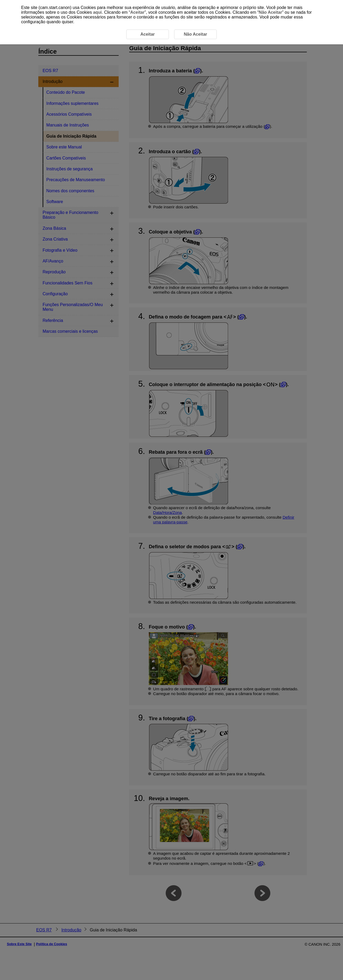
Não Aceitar (270, 12)
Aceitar (137, 12)
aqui (97, 12)
